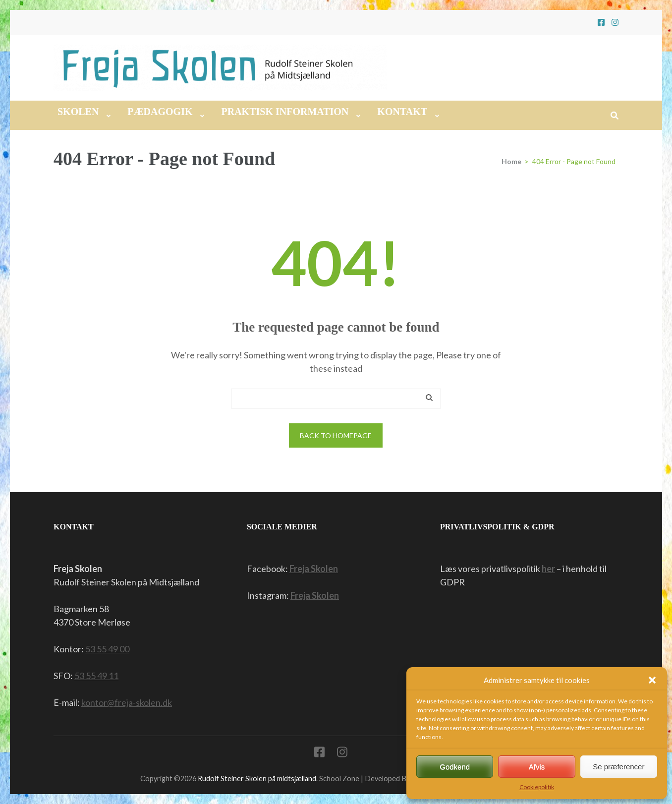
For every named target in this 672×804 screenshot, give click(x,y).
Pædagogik (160, 112)
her (548, 569)
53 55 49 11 (96, 676)
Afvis (537, 767)
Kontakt (402, 112)
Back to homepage (336, 435)
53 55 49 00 (107, 649)
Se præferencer (618, 767)
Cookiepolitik (537, 787)
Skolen (78, 112)
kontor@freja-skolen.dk (127, 702)
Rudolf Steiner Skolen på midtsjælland (257, 778)
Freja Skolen (314, 569)
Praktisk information (285, 112)
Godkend (455, 767)
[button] (652, 680)
